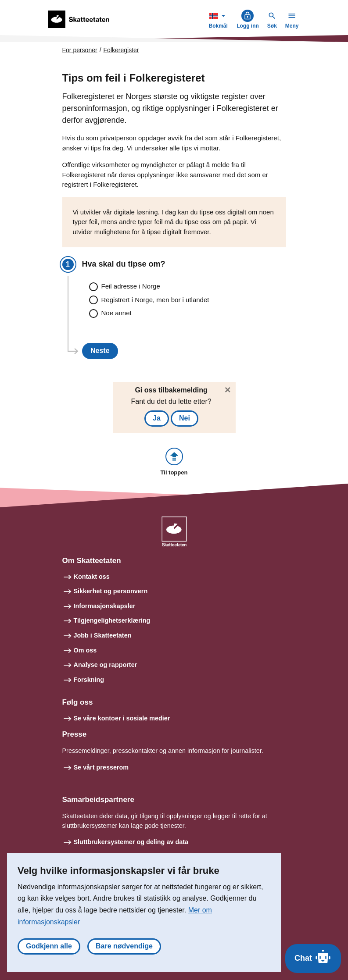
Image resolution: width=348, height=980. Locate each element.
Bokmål (219, 19)
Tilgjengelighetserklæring (112, 620)
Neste (100, 351)
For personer (80, 50)
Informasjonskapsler (105, 606)
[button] (174, 462)
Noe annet (117, 313)
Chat (313, 956)
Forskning (89, 680)
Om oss (85, 650)
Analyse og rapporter (106, 665)
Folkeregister (121, 50)
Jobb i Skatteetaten (103, 635)
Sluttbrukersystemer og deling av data (131, 842)
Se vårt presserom (101, 767)
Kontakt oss (92, 577)
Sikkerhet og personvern (111, 591)
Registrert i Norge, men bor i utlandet (155, 300)
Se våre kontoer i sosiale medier (122, 718)
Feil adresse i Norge (131, 286)
